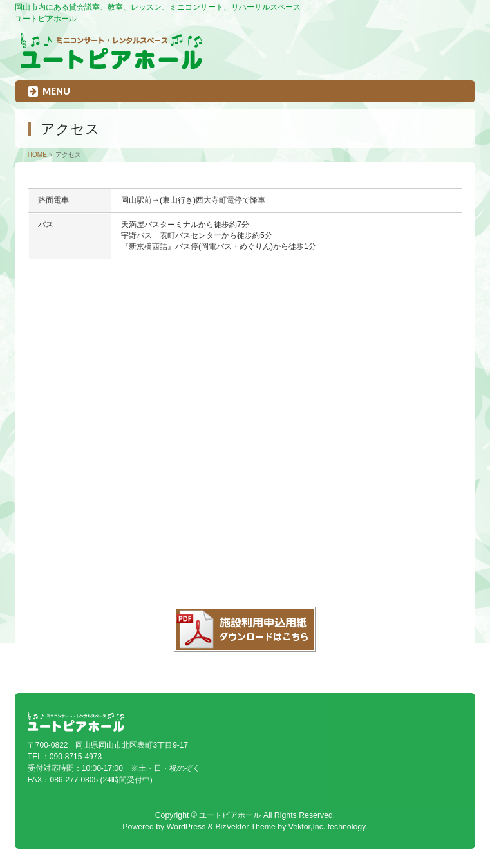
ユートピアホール (230, 815)
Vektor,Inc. (307, 827)
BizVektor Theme (245, 827)
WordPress (186, 827)
